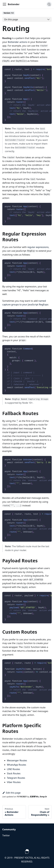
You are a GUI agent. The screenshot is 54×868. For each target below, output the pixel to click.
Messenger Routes (17, 760)
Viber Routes (14, 782)
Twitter (6, 835)
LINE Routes (13, 769)
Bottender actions (18, 42)
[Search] (49, 4)
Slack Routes (14, 773)
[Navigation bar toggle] (4, 4)
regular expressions (38, 247)
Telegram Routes (16, 778)
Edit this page (11, 793)
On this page (11, 19)
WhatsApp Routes (16, 765)
